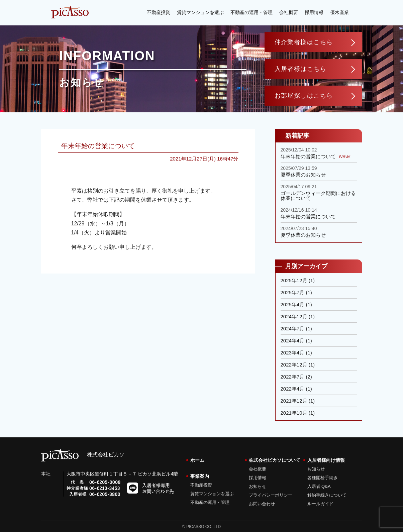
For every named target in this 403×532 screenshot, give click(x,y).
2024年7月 (293, 329)
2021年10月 (294, 413)
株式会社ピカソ (83, 455)
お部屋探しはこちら (304, 96)
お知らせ (258, 486)
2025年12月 (294, 280)
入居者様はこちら (301, 69)
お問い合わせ (262, 504)
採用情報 (314, 12)
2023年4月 (293, 353)
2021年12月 (294, 401)
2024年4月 (293, 341)
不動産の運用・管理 (251, 12)
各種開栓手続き (323, 478)
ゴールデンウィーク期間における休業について (318, 196)
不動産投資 (159, 12)
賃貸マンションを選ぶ (200, 12)
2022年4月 (293, 389)
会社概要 (289, 12)
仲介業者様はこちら (304, 42)
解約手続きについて (327, 495)
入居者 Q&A (319, 486)
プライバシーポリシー (271, 495)
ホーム (197, 460)
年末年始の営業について (98, 146)
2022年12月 (294, 365)
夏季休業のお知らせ (303, 175)
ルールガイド (320, 504)
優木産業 (339, 12)
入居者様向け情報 (326, 460)
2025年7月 (293, 292)
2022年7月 (293, 377)
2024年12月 (294, 316)
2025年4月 (293, 304)
